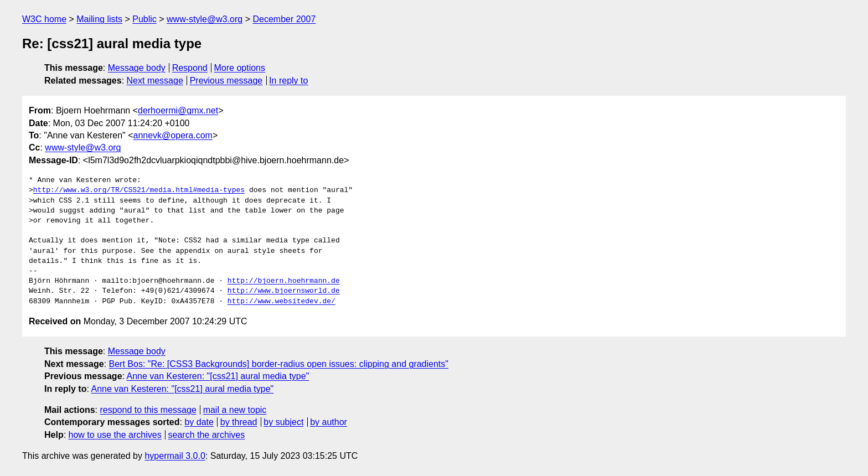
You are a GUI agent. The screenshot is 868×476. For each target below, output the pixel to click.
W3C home (44, 19)
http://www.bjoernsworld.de (284, 291)
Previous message (226, 81)
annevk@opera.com (173, 135)
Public (144, 19)
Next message (155, 81)
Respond (190, 68)
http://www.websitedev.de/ (281, 302)
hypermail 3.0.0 (175, 456)
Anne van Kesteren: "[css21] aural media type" (218, 376)
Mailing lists (99, 19)
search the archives (207, 435)
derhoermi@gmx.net (178, 110)
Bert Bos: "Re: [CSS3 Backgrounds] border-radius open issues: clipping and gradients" (279, 364)
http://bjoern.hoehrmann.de (284, 281)
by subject (283, 422)
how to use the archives (115, 435)
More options (240, 68)
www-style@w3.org (205, 19)
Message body (137, 68)
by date (199, 422)
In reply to (288, 81)
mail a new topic (235, 410)
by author (329, 422)
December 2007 (284, 19)
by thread (239, 422)
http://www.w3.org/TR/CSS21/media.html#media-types (139, 190)
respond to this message (148, 410)
